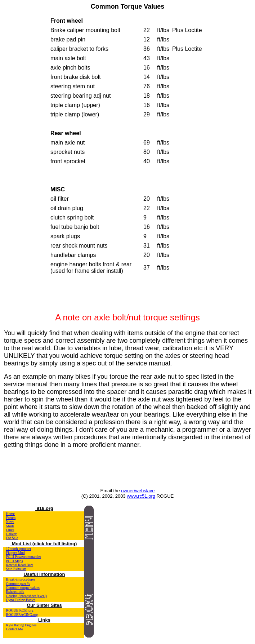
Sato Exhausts (16, 569)
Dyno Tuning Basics (21, 600)
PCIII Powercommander (24, 557)
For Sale (12, 538)
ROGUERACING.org (22, 615)
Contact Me (15, 629)
